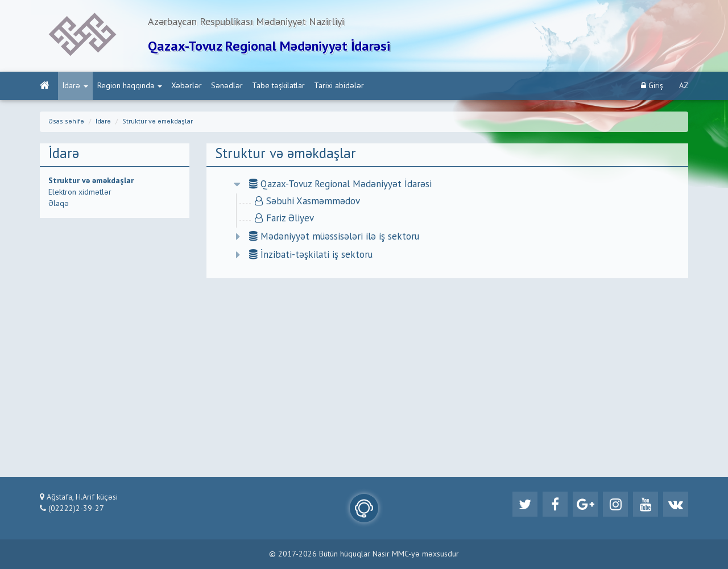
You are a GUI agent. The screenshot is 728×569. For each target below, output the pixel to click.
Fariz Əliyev (284, 219)
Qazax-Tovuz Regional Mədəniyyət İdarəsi (340, 185)
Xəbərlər (187, 86)
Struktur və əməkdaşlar (158, 122)
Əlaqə (59, 204)
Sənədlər (227, 86)
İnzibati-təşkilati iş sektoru (311, 255)
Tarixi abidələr (339, 86)
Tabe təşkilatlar (278, 86)
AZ (684, 86)
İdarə (75, 86)
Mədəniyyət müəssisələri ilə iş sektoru (334, 237)
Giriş (652, 86)
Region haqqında (130, 86)
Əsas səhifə (66, 122)
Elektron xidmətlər (80, 192)
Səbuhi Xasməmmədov (307, 202)
